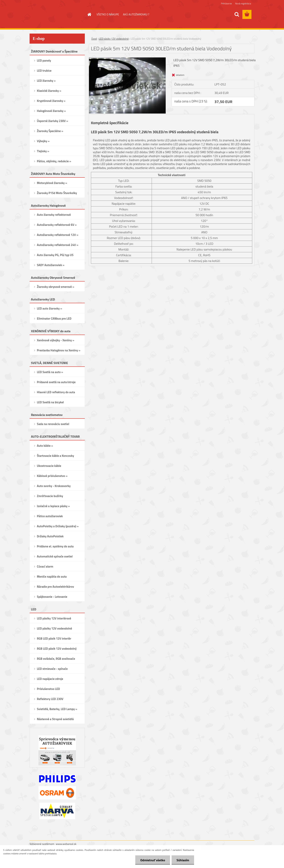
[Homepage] (89, 14)
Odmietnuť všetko (153, 860)
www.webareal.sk (66, 844)
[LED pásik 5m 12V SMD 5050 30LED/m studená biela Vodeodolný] (127, 59)
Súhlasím (183, 860)
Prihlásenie (226, 3)
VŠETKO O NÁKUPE (108, 14)
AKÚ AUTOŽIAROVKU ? (136, 14)
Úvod (94, 39)
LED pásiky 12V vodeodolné (114, 39)
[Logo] (57, 15)
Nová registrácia (243, 3)
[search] (237, 14)
